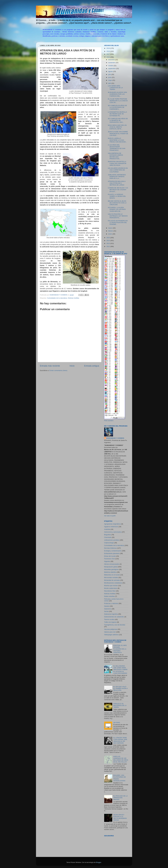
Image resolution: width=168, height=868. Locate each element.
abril (110, 83)
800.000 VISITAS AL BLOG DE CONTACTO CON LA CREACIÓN (117, 203)
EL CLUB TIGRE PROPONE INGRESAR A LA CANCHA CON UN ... (118, 101)
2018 (108, 51)
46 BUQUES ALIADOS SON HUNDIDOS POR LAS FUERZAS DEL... (117, 94)
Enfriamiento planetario (112, 553)
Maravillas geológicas (111, 569)
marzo (111, 228)
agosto (111, 71)
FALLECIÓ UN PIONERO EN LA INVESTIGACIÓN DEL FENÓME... (118, 223)
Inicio (72, 366)
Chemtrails (108, 537)
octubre (111, 66)
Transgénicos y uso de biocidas (115, 625)
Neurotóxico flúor (110, 591)
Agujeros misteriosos (111, 527)
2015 (108, 238)
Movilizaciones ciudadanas (113, 583)
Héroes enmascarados (112, 564)
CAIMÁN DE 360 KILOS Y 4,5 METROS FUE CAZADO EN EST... (118, 190)
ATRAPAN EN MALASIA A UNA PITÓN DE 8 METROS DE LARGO (117, 183)
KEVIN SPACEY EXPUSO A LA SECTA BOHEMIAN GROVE (120, 817)
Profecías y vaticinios (111, 603)
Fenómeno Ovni (110, 559)
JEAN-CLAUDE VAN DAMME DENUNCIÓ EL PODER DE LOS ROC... (118, 133)
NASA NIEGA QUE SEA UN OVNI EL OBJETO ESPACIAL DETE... (117, 127)
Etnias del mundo (110, 556)
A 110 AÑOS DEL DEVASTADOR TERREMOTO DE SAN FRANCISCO (117, 148)
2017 (108, 54)
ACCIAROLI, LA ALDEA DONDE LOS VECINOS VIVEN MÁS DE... (117, 209)
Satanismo (108, 609)
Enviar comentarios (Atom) (58, 370)
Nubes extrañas (109, 596)
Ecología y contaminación (113, 551)
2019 (108, 48)
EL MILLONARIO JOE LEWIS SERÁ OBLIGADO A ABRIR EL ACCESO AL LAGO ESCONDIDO (120, 670)
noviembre (112, 63)
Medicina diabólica (110, 572)
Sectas (106, 611)
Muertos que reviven (111, 586)
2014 (108, 241)
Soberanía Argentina (111, 614)
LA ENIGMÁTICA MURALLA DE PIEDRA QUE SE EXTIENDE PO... (117, 114)
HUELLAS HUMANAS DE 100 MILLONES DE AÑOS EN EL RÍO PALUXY (121, 759)
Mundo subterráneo (111, 588)
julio (110, 74)
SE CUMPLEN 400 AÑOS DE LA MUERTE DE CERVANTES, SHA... (118, 120)
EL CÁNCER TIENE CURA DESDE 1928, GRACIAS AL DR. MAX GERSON (120, 740)
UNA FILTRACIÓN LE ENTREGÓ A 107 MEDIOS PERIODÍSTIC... (118, 216)
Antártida (107, 529)
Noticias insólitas (73, 298)
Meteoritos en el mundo (112, 575)
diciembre (112, 60)
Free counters (109, 421)
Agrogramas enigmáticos (113, 524)
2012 (108, 246)
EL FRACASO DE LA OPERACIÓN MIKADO (120, 798)
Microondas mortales (111, 577)
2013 (108, 243)
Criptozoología (109, 543)
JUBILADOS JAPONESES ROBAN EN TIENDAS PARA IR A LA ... (117, 177)
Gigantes (107, 561)
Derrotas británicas (110, 548)
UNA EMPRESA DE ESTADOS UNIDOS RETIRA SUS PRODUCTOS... (115, 156)
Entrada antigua (92, 366)
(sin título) (117, 722)
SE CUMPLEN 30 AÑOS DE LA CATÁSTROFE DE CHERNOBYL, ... (117, 107)
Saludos (107, 606)
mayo (110, 80)
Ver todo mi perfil (110, 516)
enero (110, 234)
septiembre (112, 69)
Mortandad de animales (112, 580)
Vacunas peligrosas (111, 629)
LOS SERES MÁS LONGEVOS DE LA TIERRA (115, 88)
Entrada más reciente (50, 366)
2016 (108, 57)
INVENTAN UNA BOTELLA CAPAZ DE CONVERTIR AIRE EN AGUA (117, 163)
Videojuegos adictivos (111, 635)
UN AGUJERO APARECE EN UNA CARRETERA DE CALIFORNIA (118, 170)
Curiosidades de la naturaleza (57, 298)
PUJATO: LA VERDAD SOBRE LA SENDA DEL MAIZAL (117, 196)
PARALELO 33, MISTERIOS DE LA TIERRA (120, 705)
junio (110, 77)
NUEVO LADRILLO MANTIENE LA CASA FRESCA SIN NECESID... (117, 140)
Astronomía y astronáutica (113, 532)
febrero (111, 231)
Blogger (99, 862)
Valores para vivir (110, 632)
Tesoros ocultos (109, 619)
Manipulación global (111, 567)
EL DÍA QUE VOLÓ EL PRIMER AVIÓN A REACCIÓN (120, 688)
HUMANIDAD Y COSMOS (115, 438)
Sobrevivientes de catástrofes (114, 617)
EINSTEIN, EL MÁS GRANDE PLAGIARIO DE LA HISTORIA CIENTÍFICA (120, 649)
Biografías (108, 535)
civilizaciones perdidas (112, 540)
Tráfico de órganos (110, 622)
